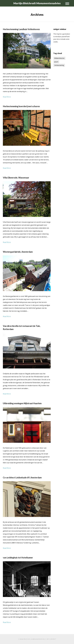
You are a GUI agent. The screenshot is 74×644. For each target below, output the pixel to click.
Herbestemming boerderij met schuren (21, 106)
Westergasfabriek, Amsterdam (18, 252)
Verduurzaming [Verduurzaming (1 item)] (59, 65)
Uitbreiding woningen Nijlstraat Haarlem (22, 403)
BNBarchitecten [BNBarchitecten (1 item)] (59, 58)
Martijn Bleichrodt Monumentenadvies (37, 3)
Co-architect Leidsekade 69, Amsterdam (22, 478)
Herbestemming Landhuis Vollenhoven (21, 29)
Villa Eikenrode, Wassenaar (16, 178)
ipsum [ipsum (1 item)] (56, 62)
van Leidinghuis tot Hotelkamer (18, 558)
